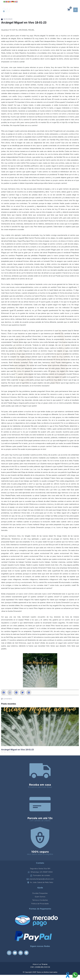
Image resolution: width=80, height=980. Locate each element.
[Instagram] (69, 2)
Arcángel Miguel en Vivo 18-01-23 (17, 755)
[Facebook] (77, 2)
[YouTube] (73, 2)
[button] (4, 698)
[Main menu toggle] (75, 12)
